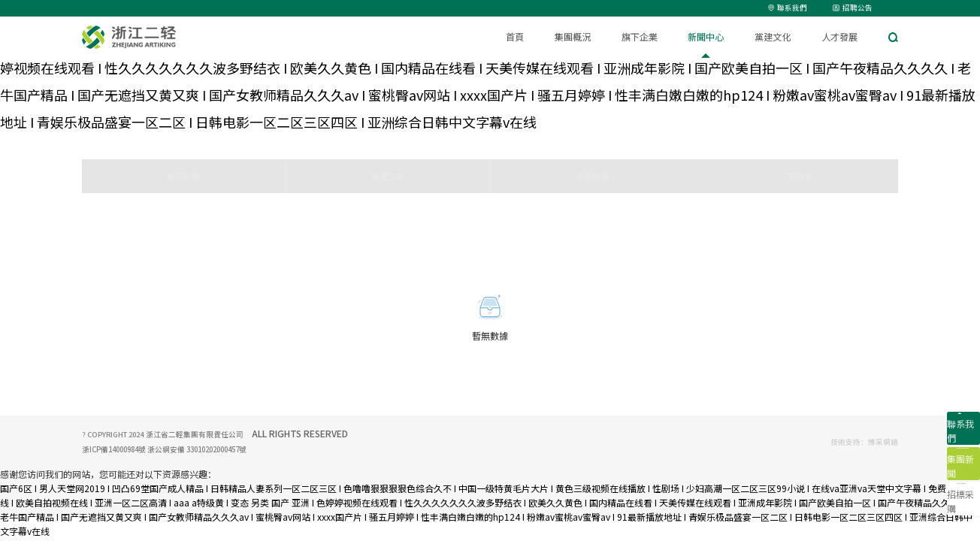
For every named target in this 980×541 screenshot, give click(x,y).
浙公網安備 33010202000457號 (196, 449)
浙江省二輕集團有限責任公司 (195, 434)
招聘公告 (853, 8)
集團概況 (573, 37)
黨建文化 (773, 37)
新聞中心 (706, 37)
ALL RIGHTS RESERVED (300, 433)
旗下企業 (640, 37)
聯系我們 (788, 8)
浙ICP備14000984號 (114, 449)
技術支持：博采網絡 (864, 442)
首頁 (515, 37)
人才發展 (839, 37)
